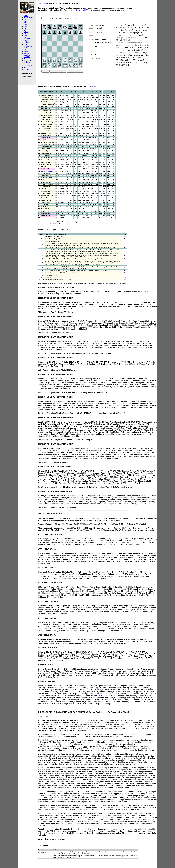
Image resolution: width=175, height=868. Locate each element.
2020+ (26, 19)
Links (26, 64)
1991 (90, 87)
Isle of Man (28, 59)
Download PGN (83, 10)
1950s (26, 32)
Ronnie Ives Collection (28, 61)
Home (26, 16)
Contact (27, 69)
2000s (26, 23)
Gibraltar (27, 57)
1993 (96, 87)
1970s (26, 28)
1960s (26, 30)
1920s (26, 37)
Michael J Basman (47, 171)
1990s (26, 25)
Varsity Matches (27, 54)
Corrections (28, 66)
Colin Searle (103, 696)
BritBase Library (27, 49)
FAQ (26, 67)
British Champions (28, 45)
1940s (26, 34)
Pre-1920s (28, 39)
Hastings (27, 51)
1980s (26, 26)
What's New (28, 18)
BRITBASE (43, 3)
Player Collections (28, 42)
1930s (26, 35)
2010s (26, 21)
